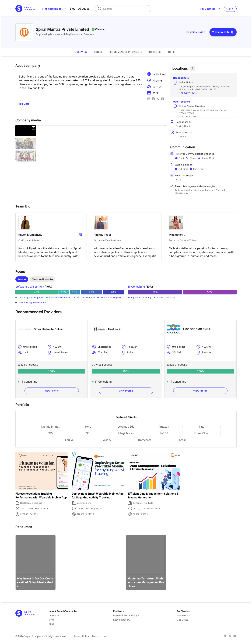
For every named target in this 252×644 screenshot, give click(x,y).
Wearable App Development (33, 302)
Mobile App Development (31, 298)
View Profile (52, 391)
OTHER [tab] (172, 52)
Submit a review (196, 32)
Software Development (30, 287)
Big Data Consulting (141, 298)
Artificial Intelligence (111, 298)
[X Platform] (230, 636)
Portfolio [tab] (155, 52)
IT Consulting (136, 287)
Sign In (230, 9)
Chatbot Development (60, 298)
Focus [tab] (98, 52)
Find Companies (54, 9)
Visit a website (223, 32)
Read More (23, 104)
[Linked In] (225, 636)
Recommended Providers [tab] (125, 52)
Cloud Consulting (166, 298)
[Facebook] (235, 636)
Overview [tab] (81, 52)
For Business (209, 9)
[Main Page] (25, 9)
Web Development (86, 298)
